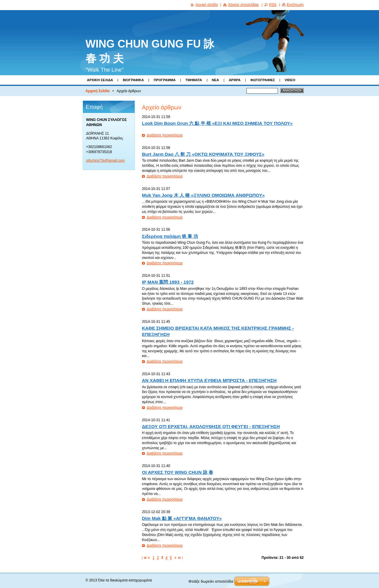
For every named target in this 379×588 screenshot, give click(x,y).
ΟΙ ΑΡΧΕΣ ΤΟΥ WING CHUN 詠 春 (178, 472)
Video (290, 80)
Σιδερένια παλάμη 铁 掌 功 (170, 236)
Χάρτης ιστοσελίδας (243, 5)
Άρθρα (235, 80)
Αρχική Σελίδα (100, 80)
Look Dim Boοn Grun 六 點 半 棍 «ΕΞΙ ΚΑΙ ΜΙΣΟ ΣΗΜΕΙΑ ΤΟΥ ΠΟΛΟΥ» (217, 123)
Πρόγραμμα (165, 80)
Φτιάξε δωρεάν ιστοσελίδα (211, 581)
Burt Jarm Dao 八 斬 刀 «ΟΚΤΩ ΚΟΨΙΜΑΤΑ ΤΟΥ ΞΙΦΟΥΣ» (203, 154)
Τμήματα (194, 80)
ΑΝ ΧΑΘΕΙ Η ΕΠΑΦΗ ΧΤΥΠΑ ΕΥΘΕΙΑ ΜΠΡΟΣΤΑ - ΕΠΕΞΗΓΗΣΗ (209, 380)
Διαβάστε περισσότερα (165, 135)
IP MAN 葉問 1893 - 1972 (168, 282)
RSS (273, 5)
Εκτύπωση (295, 5)
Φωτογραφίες (263, 80)
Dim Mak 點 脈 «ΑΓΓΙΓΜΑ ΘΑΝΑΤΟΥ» (182, 518)
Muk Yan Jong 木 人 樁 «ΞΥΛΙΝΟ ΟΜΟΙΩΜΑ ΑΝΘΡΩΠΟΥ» (203, 195)
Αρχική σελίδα (207, 5)
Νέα (216, 80)
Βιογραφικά (133, 80)
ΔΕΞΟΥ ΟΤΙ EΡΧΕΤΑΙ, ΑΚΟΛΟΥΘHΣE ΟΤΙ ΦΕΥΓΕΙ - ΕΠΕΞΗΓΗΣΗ (211, 426)
